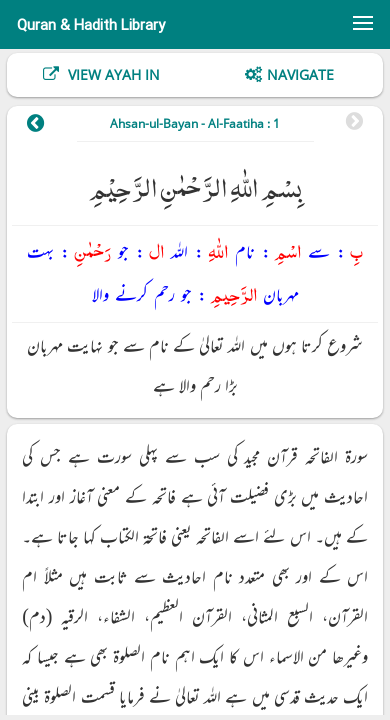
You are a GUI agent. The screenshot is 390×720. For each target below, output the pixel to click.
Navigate (300, 74)
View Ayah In (112, 74)
